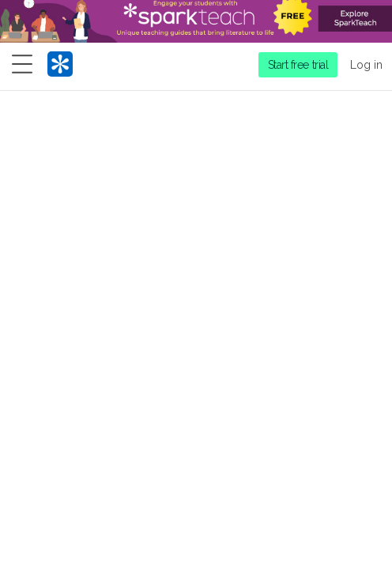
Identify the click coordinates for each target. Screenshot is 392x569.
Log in (366, 65)
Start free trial (298, 65)
